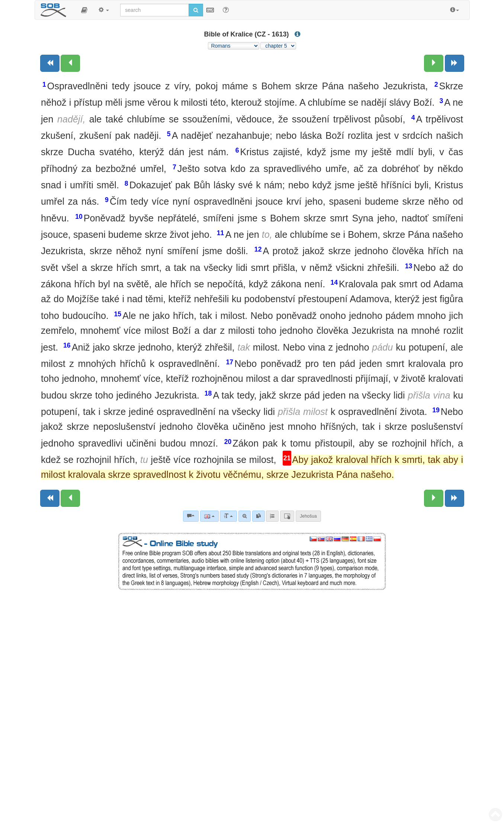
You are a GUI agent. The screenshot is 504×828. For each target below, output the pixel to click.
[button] (84, 10)
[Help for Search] (226, 10)
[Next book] (455, 63)
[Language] (209, 516)
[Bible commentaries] (191, 516)
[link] (259, 516)
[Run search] (196, 10)
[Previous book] (50, 63)
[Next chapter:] (434, 63)
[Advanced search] (245, 516)
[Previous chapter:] (70, 63)
